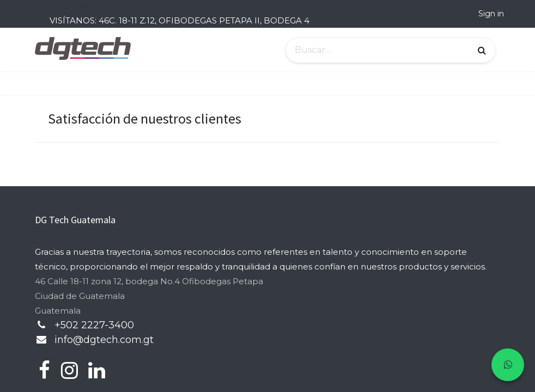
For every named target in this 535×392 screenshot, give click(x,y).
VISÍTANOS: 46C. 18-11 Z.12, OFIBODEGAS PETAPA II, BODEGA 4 (180, 20)
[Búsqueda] (482, 51)
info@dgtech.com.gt (104, 340)
